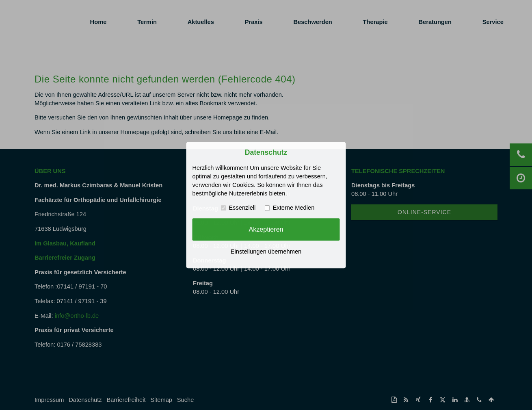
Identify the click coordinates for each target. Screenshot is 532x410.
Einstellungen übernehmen (266, 252)
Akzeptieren (266, 229)
